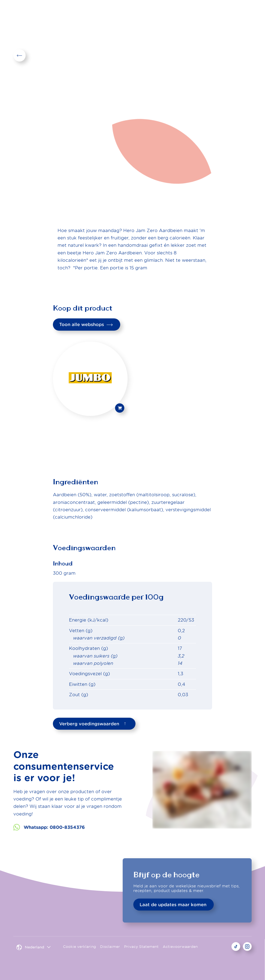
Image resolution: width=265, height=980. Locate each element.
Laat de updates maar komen (173, 905)
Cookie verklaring (79, 947)
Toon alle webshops (86, 324)
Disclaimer (110, 947)
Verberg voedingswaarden (94, 724)
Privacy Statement (141, 947)
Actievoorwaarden (180, 947)
